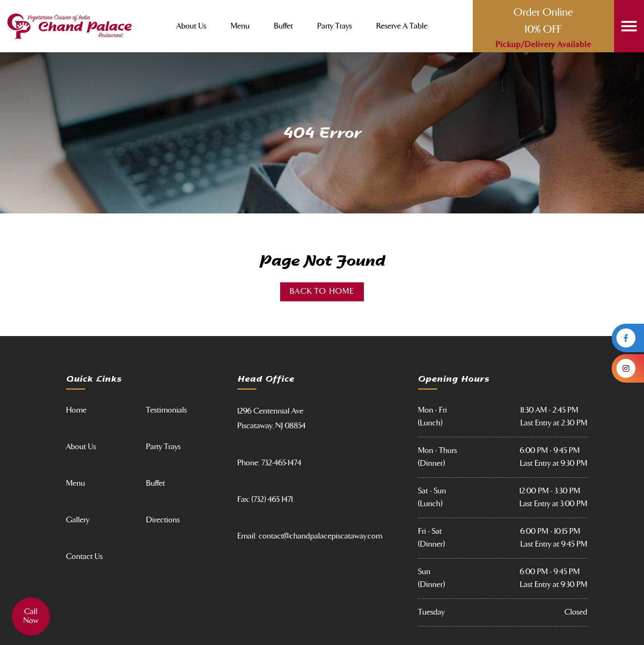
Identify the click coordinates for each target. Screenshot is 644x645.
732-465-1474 (282, 463)
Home (76, 410)
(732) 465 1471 (272, 500)
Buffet (283, 26)
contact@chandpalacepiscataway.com (321, 536)
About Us (191, 26)
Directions (163, 520)
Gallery (78, 520)
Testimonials (166, 410)
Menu (240, 26)
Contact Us (84, 557)
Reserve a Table (402, 26)
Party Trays (335, 26)
